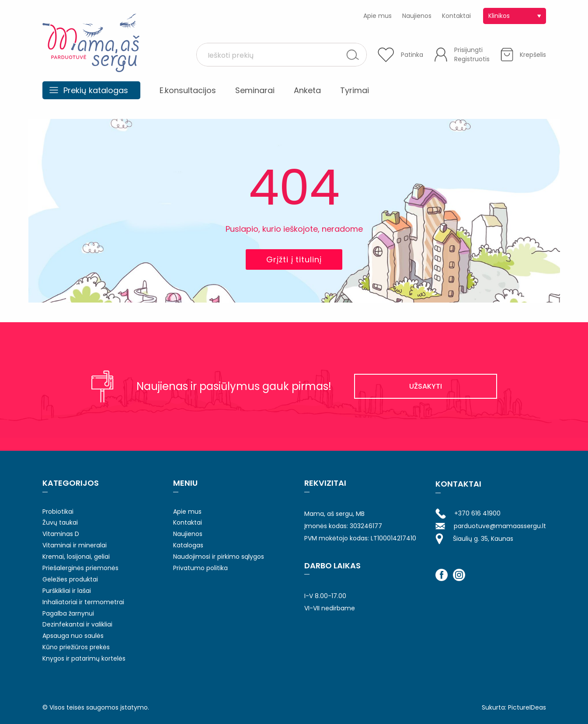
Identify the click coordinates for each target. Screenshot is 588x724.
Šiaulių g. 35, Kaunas (474, 539)
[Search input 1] (274, 55)
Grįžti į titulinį (294, 259)
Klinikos (499, 16)
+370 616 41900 (468, 514)
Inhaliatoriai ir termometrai (83, 602)
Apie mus (378, 16)
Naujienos (417, 16)
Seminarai (255, 90)
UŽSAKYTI (426, 386)
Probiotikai (58, 512)
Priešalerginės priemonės (80, 568)
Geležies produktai (70, 579)
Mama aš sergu (91, 43)
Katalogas (188, 545)
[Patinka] (400, 55)
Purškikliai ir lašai (67, 591)
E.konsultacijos (188, 90)
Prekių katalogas (96, 90)
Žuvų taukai (60, 522)
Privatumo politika (200, 568)
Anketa (307, 90)
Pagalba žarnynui (68, 613)
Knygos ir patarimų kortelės (84, 658)
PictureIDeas (527, 707)
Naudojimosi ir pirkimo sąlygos (219, 557)
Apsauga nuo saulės (73, 636)
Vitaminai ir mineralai (75, 545)
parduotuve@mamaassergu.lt (491, 526)
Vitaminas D (61, 534)
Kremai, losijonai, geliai (76, 557)
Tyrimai (355, 90)
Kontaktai (456, 16)
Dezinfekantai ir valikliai (77, 624)
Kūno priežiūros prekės (76, 647)
